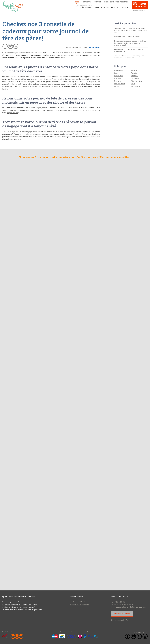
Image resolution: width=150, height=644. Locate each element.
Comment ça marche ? (139, 10)
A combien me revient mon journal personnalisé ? (20, 605)
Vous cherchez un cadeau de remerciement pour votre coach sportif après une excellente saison (131, 30)
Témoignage (135, 86)
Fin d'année (135, 79)
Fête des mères (136, 81)
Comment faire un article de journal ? (128, 37)
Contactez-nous (122, 614)
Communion (119, 76)
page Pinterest (13, 113)
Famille (117, 86)
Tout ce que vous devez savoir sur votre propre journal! (22, 610)
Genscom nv (141, 607)
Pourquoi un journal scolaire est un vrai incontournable (128, 51)
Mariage (134, 70)
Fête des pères (94, 47)
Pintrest (139, 636)
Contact (98, 2)
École (133, 84)
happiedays (13, 7)
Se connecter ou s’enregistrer (116, 2)
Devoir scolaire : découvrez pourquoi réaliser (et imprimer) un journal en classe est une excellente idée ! (130, 43)
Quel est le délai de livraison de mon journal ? (19, 607)
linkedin (16, 46)
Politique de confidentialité (79, 605)
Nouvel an (118, 81)
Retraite (134, 73)
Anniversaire (119, 70)
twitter (10, 46)
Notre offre (87, 2)
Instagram (145, 636)
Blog (77, 2)
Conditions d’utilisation (78, 602)
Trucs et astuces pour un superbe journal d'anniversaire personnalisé (129, 57)
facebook (5, 46)
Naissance (135, 76)
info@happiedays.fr (125, 605)
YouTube (133, 636)
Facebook (127, 636)
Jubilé (116, 73)
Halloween (118, 79)
